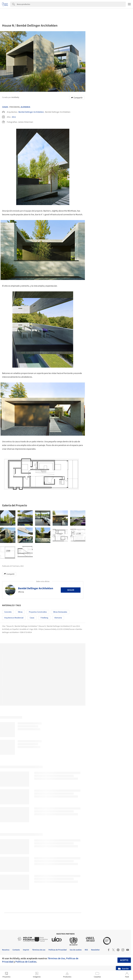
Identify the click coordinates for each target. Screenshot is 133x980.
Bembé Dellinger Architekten (31, 112)
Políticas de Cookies (26, 962)
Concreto (8, 612)
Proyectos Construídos (38, 612)
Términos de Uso (56, 958)
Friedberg (44, 618)
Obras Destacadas (60, 612)
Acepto (124, 960)
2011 (14, 117)
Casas (5, 107)
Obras (20, 612)
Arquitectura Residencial (14, 618)
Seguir (71, 590)
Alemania (25, 107)
